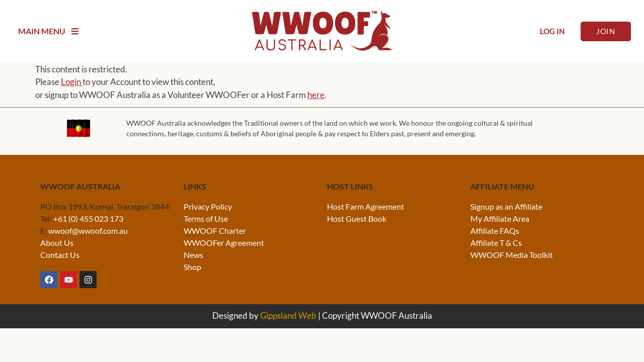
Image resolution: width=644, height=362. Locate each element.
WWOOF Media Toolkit (512, 255)
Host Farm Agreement (366, 206)
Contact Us (60, 255)
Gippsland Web (288, 315)
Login (72, 82)
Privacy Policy (208, 206)
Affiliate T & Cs (496, 243)
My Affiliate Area (500, 218)
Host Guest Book (357, 218)
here (316, 95)
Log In (552, 31)
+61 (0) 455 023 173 (88, 218)
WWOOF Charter (215, 231)
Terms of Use (206, 218)
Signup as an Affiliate (506, 206)
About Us (57, 243)
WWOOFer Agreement (224, 243)
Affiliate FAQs (495, 231)
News (193, 255)
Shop (192, 267)
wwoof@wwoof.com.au (88, 231)
